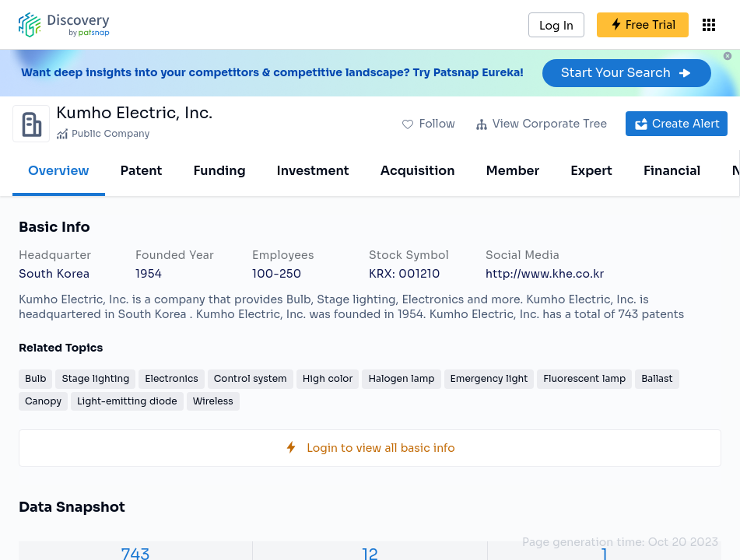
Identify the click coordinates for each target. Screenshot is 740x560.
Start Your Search (627, 73)
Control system (251, 378)
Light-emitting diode (127, 401)
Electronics (171, 378)
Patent (142, 171)
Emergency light (489, 378)
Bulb (35, 378)
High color (328, 378)
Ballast (657, 378)
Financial (672, 171)
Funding (219, 171)
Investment (313, 171)
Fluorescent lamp (584, 378)
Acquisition (418, 171)
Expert (591, 171)
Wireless (213, 401)
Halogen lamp (401, 378)
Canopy (43, 401)
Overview (59, 171)
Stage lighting (95, 378)
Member (513, 171)
